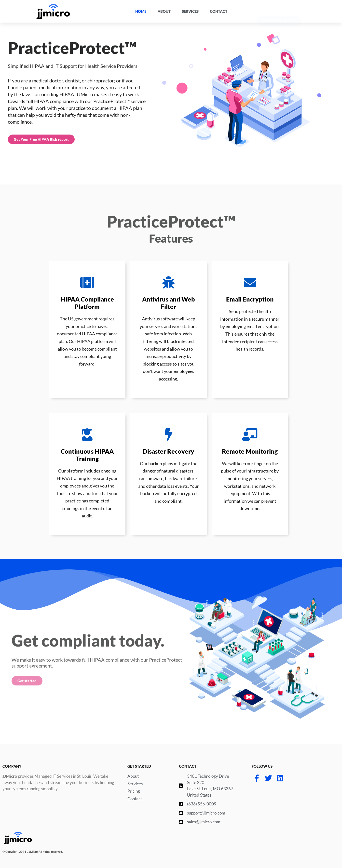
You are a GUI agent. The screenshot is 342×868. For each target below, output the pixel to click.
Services (190, 11)
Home (141, 11)
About (164, 11)
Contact (219, 11)
